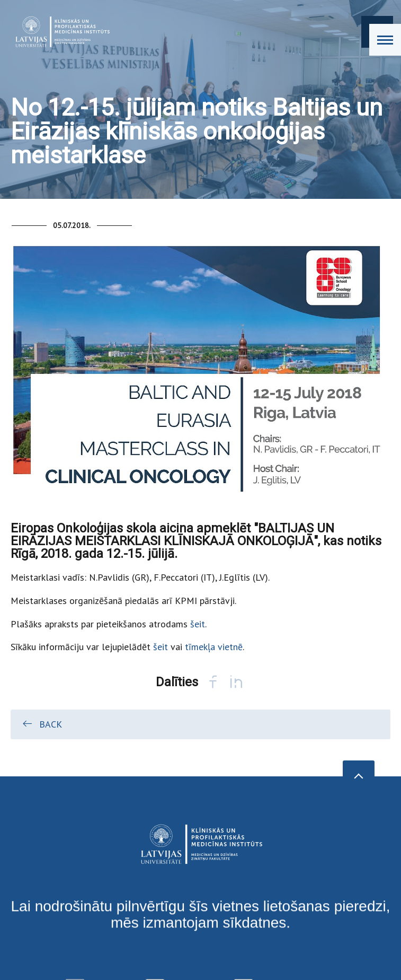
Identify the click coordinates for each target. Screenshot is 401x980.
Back (42, 724)
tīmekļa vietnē (214, 647)
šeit (198, 624)
